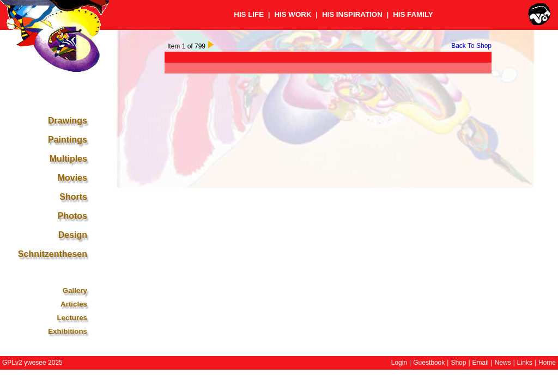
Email (481, 363)
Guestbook (429, 363)
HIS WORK (293, 14)
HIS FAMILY (413, 14)
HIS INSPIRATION (352, 14)
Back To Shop (471, 46)
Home (547, 363)
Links (525, 363)
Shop (458, 363)
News (503, 363)
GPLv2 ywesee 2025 (32, 363)
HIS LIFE (249, 14)
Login (399, 363)
